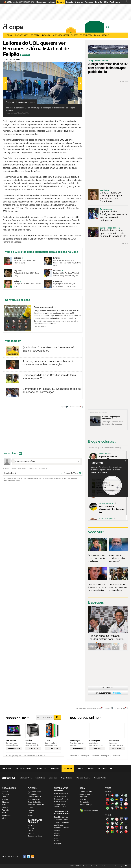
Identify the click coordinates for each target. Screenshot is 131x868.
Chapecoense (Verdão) (126, 795)
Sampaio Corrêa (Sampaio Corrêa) (112, 832)
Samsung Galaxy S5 (13, 756)
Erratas (108, 708)
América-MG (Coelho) (112, 819)
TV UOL (98, 2)
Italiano (56, 841)
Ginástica (6, 802)
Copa (16, 27)
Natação (5, 807)
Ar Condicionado (29, 756)
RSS (33, 857)
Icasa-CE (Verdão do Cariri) (126, 823)
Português (58, 843)
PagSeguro (115, 2)
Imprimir (63, 407)
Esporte (61, 2)
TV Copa (75, 35)
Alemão (57, 830)
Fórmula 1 (6, 797)
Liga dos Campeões (61, 822)
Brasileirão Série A (61, 794)
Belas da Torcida (34, 802)
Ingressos (83, 797)
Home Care (116, 756)
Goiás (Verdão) (117, 804)
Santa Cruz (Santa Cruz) (117, 832)
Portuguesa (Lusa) (108, 832)
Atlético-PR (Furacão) (112, 795)
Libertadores (40, 778)
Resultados (32, 794)
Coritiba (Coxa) (112, 800)
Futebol (5, 799)
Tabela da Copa (22, 35)
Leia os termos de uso (13, 480)
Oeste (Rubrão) (117, 828)
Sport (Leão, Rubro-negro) (121, 808)
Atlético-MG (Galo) (108, 795)
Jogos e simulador (87, 794)
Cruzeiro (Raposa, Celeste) (121, 800)
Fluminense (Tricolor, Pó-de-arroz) (112, 804)
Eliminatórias (84, 802)
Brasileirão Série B (61, 796)
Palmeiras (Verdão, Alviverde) (108, 808)
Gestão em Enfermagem (100, 756)
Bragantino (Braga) (112, 823)
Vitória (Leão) (126, 808)
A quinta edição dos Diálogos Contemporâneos (111, 458)
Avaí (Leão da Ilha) (126, 819)
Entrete (69, 2)
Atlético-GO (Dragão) (121, 819)
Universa (79, 2)
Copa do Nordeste (35, 836)
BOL (106, 2)
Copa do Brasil (67, 778)
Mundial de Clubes (61, 820)
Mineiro (31, 831)
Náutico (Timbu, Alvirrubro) (112, 828)
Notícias (52, 2)
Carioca (31, 828)
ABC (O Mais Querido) (108, 819)
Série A (108, 791)
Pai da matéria (86, 35)
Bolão (97, 35)
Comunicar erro (75, 407)
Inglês (56, 838)
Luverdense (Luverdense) (121, 823)
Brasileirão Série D (61, 802)
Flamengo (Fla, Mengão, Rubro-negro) (108, 804)
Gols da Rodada (34, 799)
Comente (26, 55)
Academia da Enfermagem (79, 756)
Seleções (36, 35)
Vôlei (4, 818)
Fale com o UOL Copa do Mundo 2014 (88, 708)
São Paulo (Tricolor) (117, 808)
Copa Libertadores (61, 817)
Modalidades (9, 788)
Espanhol (57, 833)
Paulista (31, 825)
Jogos (91, 769)
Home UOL (7, 769)
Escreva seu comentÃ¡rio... (47, 461)
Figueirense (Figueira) (126, 800)
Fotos (30, 813)
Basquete (6, 794)
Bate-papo (41, 2)
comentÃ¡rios (11, 453)
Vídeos (30, 815)
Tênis (4, 813)
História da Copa (86, 805)
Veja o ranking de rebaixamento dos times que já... (112, 509)
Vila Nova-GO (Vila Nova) (126, 832)
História (105, 35)
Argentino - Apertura (61, 828)
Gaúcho (31, 833)
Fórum (30, 807)
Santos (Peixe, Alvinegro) (112, 808)
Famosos (89, 2)
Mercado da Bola (83, 778)
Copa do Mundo (100, 778)
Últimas (9, 35)
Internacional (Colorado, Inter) (126, 804)
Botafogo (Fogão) (121, 795)
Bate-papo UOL (105, 769)
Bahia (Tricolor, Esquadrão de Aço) (117, 795)
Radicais (5, 810)
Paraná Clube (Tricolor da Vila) (121, 828)
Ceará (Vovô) (117, 823)
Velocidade (6, 815)
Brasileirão (53, 778)
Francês (57, 836)
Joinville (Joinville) (108, 828)
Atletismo (6, 791)
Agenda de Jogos (35, 791)
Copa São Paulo (60, 807)
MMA (4, 805)
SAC (32, 2)
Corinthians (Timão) (108, 800)
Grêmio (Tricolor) (121, 804)
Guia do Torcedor (61, 35)
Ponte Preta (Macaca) (126, 828)
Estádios (47, 35)
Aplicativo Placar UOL (36, 805)
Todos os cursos (119, 718)
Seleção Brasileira (91, 810)
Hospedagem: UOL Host (123, 866)
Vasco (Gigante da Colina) (121, 832)
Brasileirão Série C (61, 799)
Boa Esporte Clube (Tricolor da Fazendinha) (108, 823)
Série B (108, 815)
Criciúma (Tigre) (117, 800)
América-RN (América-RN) (117, 819)
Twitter (29, 857)
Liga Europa (58, 825)
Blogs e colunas (101, 441)
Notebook (41, 756)
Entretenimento (25, 769)
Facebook (25, 857)
